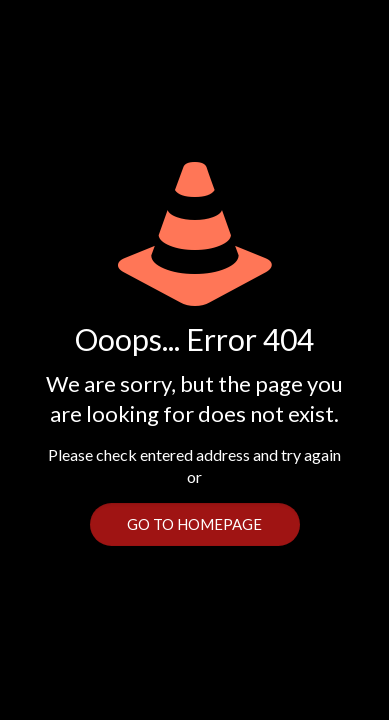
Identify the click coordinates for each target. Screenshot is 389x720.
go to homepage (194, 524)
